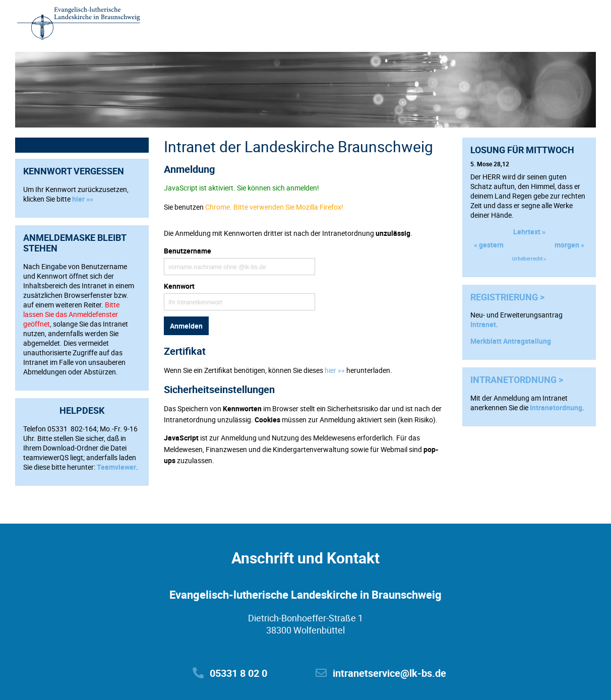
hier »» (83, 199)
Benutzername (188, 251)
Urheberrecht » (529, 259)
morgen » (569, 245)
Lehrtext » (529, 232)
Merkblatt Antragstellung (511, 341)
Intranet (483, 324)
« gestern (489, 245)
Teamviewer (116, 467)
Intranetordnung (556, 407)
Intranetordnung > (517, 379)
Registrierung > (507, 297)
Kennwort (179, 286)
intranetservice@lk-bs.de (381, 673)
